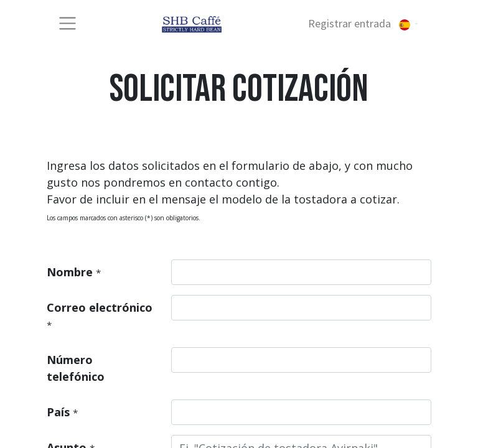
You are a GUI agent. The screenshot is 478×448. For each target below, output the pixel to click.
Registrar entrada (349, 23)
